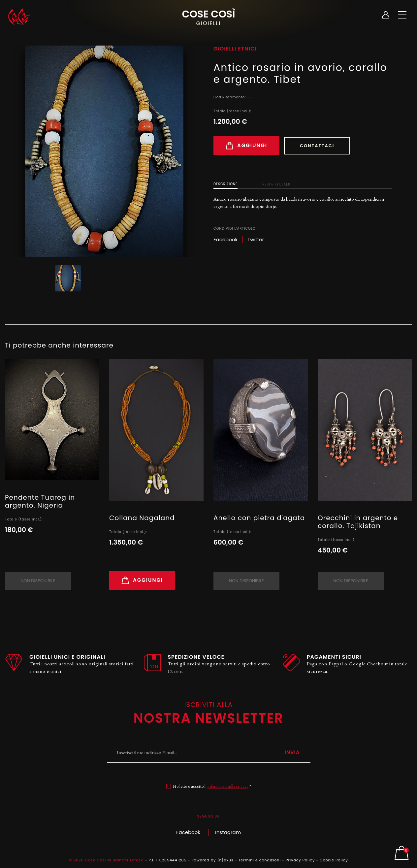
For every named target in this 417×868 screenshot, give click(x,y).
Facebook (188, 832)
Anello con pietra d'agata (259, 518)
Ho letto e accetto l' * (212, 786)
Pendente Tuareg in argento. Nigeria (40, 501)
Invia (292, 752)
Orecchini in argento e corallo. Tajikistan (358, 522)
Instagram (228, 832)
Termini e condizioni (259, 860)
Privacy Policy (300, 860)
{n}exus (225, 860)
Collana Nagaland (142, 518)
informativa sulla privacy (228, 786)
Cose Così (208, 17)
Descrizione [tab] (225, 184)
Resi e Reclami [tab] (276, 184)
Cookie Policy (334, 860)
